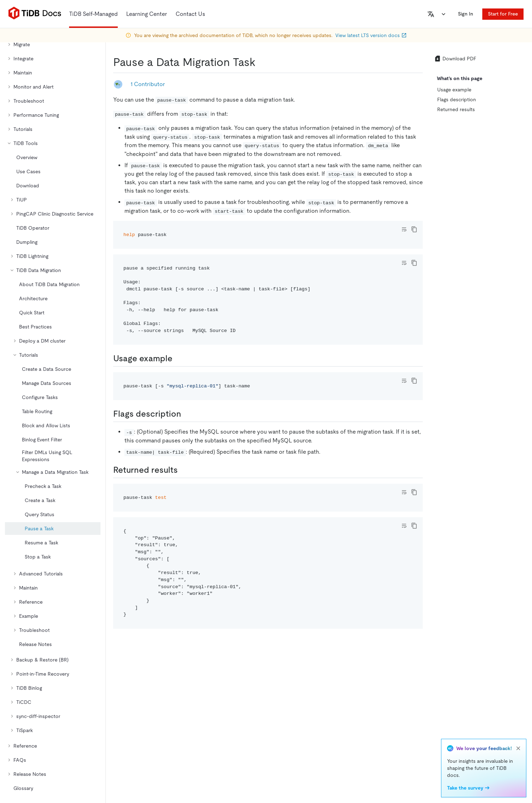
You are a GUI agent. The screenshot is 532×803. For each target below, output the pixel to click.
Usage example (454, 90)
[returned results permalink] (183, 470)
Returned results (456, 109)
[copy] (414, 229)
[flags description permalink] (187, 414)
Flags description (457, 99)
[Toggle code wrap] (404, 229)
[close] (518, 748)
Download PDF (455, 59)
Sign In (466, 14)
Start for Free (503, 14)
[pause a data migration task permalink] (261, 62)
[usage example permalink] (178, 358)
